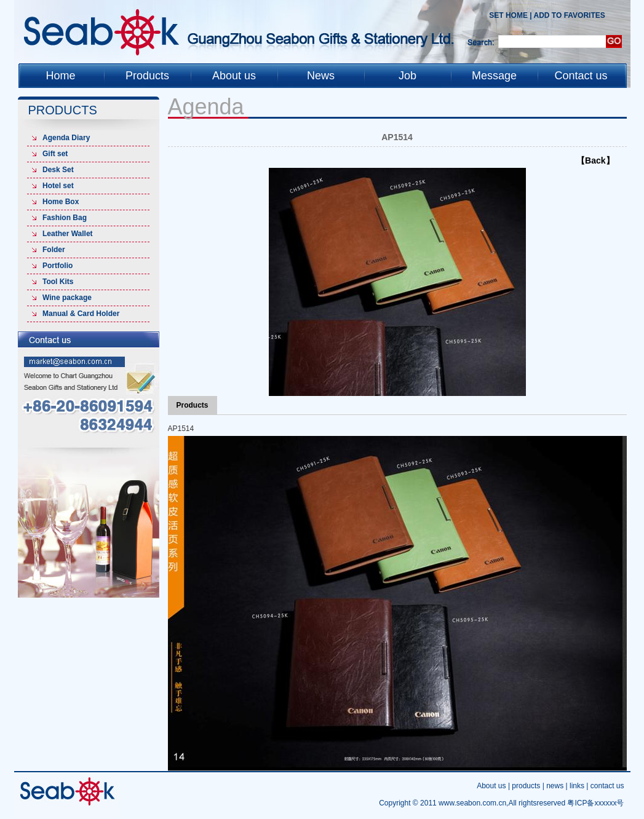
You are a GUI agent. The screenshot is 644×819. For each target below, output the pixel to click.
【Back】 (595, 160)
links (577, 786)
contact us (607, 786)
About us (491, 786)
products (526, 786)
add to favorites (570, 15)
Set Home (508, 15)
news (555, 786)
